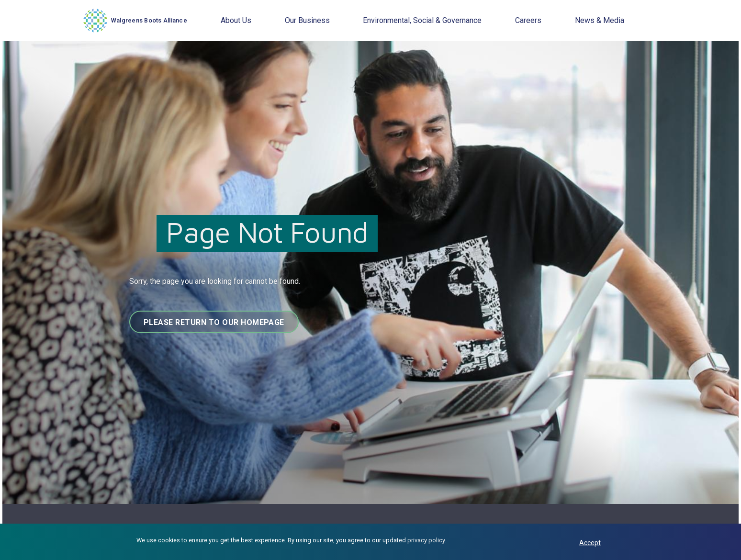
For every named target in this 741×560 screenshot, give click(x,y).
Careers (528, 20)
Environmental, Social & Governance (422, 20)
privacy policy (426, 540)
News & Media (600, 20)
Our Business (307, 20)
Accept (590, 543)
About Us (236, 20)
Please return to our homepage (214, 322)
